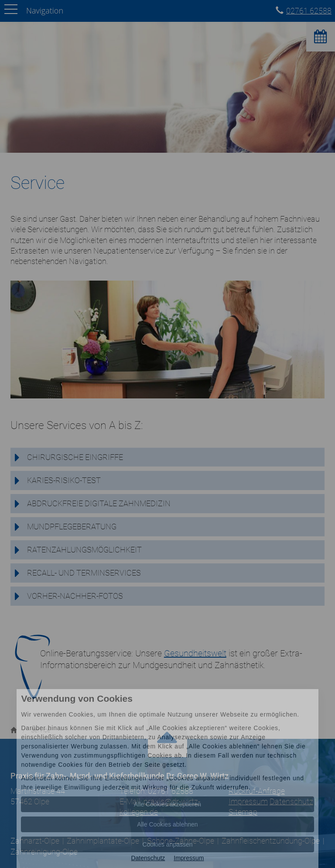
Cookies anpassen (167, 844)
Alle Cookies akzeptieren (167, 804)
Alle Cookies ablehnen (167, 824)
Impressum (189, 858)
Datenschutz (148, 858)
